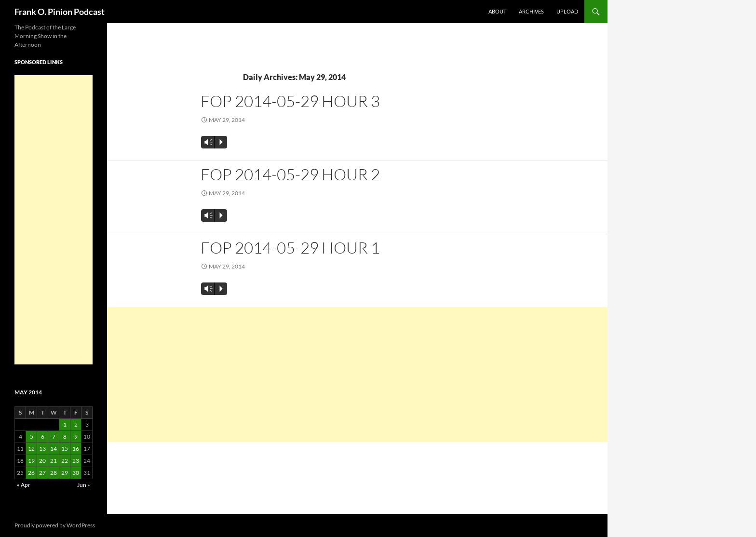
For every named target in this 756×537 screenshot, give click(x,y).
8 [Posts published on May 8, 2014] (65, 436)
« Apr (24, 485)
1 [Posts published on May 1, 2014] (65, 424)
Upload (567, 11)
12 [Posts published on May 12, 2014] (31, 449)
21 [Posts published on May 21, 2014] (54, 461)
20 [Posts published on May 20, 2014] (42, 461)
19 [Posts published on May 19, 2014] (31, 461)
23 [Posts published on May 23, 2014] (76, 461)
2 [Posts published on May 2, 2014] (76, 424)
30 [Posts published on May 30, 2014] (76, 473)
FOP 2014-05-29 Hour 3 (290, 101)
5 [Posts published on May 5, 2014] (32, 436)
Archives (531, 11)
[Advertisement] (357, 375)
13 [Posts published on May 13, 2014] (42, 449)
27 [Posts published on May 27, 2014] (42, 473)
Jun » (84, 485)
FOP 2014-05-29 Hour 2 (290, 174)
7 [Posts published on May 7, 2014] (54, 436)
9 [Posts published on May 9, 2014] (76, 436)
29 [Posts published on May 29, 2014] (65, 473)
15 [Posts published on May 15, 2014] (65, 449)
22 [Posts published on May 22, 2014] (65, 461)
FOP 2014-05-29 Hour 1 (290, 248)
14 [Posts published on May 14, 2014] (54, 449)
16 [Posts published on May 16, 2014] (76, 449)
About (497, 11)
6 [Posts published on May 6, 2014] (43, 436)
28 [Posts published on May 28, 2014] (54, 473)
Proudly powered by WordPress (55, 525)
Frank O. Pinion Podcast (60, 12)
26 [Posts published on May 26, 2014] (31, 473)
